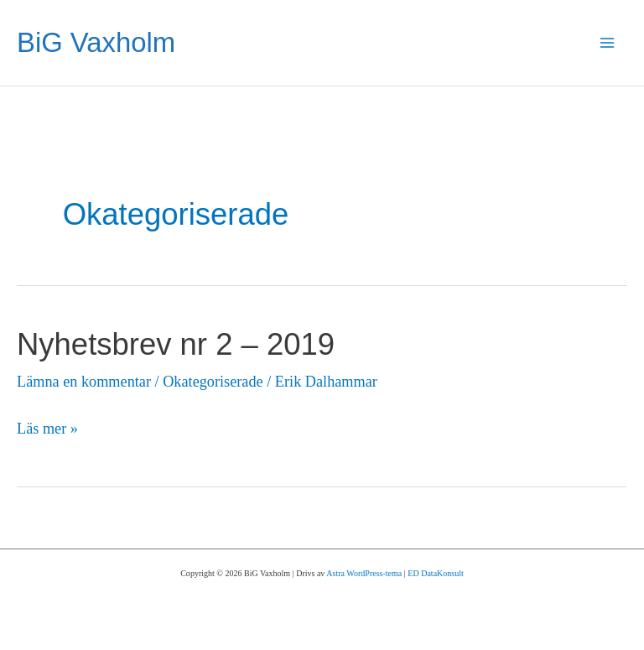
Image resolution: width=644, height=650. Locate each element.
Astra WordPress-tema (364, 573)
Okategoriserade (213, 382)
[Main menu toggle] (608, 42)
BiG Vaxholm (96, 42)
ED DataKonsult (435, 573)
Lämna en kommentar (84, 382)
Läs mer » (47, 429)
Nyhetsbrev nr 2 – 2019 (176, 344)
